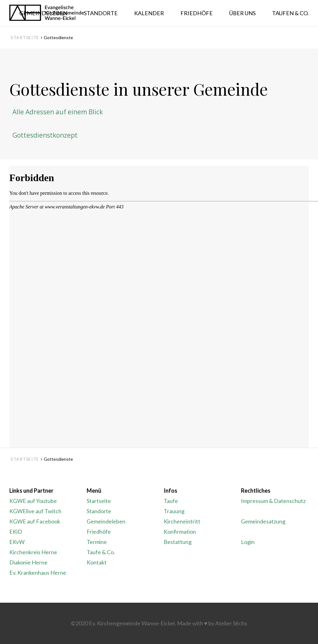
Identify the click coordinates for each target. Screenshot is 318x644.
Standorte (99, 511)
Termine (97, 542)
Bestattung (178, 542)
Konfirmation (180, 532)
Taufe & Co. (101, 552)
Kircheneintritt (182, 521)
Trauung (174, 511)
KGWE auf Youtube (33, 501)
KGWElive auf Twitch (35, 511)
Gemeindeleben (106, 521)
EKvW (17, 542)
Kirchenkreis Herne (33, 552)
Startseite (25, 37)
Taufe (171, 501)
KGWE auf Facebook (35, 521)
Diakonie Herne (28, 562)
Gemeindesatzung (263, 521)
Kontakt (97, 562)
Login (248, 542)
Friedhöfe (99, 532)
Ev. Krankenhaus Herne (38, 573)
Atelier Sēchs (231, 623)
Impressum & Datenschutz (273, 501)
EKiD (16, 532)
